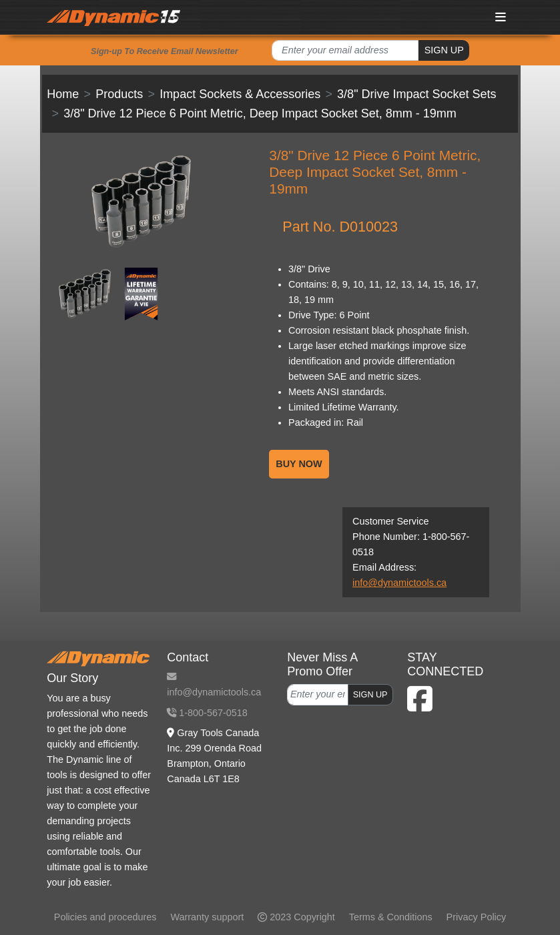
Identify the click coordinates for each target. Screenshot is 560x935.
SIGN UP (444, 50)
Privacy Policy (477, 917)
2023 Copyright (296, 917)
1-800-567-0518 (207, 713)
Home (63, 94)
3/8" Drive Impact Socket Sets (416, 94)
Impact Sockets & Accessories (240, 94)
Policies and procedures (105, 917)
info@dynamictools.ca (399, 583)
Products (119, 94)
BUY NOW (299, 464)
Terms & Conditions (391, 917)
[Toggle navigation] (501, 17)
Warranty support (207, 917)
